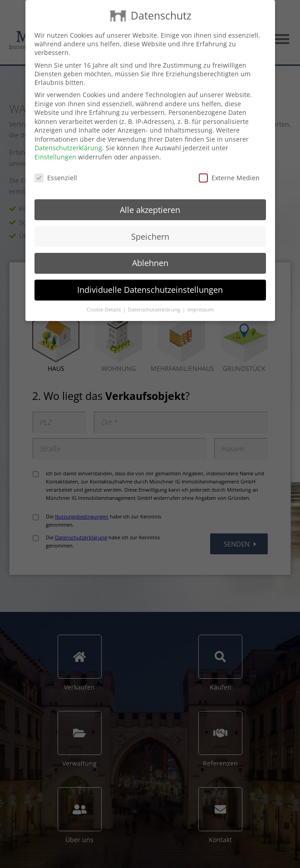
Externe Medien (229, 178)
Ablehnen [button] (150, 263)
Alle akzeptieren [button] (150, 210)
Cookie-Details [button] (104, 310)
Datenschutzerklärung (68, 148)
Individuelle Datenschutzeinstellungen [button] (150, 290)
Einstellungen (55, 157)
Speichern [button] (150, 237)
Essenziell (56, 178)
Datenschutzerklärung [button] (155, 310)
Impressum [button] (201, 310)
